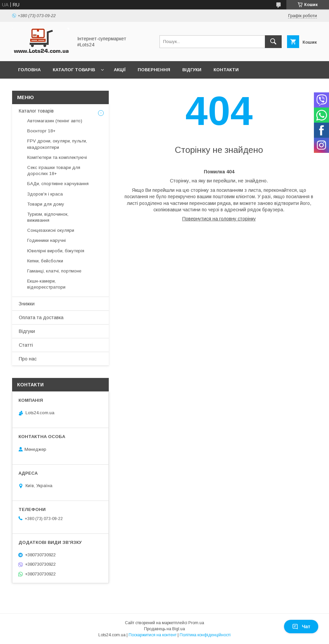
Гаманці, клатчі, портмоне (54, 271)
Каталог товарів (74, 70)
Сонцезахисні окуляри (51, 230)
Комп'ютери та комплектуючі (57, 157)
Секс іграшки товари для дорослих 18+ (54, 170)
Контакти (226, 70)
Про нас (28, 359)
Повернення (154, 70)
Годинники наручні (46, 240)
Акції (120, 70)
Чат (301, 627)
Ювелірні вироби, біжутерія (56, 251)
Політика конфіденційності (205, 635)
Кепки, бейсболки (45, 261)
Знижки (27, 304)
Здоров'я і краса (45, 194)
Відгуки (192, 70)
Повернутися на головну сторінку (219, 219)
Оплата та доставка (41, 317)
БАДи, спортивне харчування (58, 184)
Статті (26, 345)
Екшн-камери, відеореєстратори (46, 284)
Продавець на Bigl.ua (164, 629)
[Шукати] (273, 42)
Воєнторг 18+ (41, 131)
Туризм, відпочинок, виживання (48, 217)
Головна (29, 70)
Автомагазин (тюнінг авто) (55, 121)
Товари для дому (46, 204)
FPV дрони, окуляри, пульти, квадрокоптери (57, 144)
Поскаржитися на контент (153, 635)
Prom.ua (196, 623)
